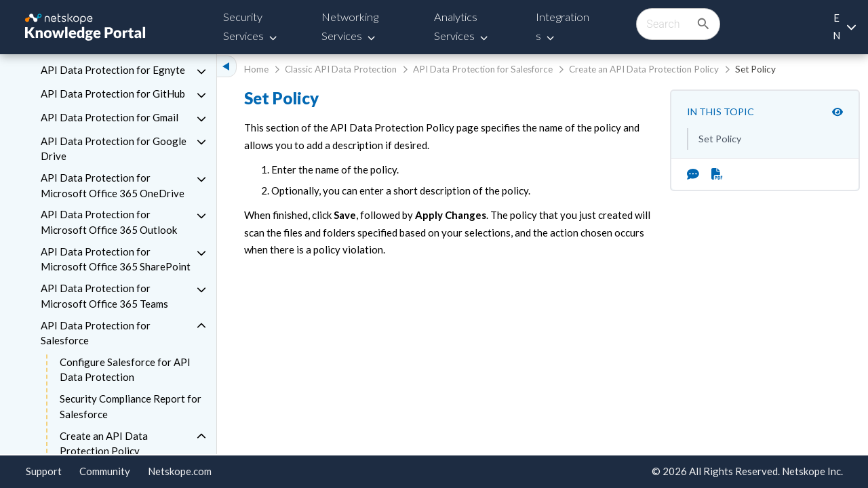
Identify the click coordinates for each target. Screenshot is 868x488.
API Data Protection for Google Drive (114, 149)
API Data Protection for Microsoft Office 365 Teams (104, 296)
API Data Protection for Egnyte (113, 70)
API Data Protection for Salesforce (96, 333)
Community (105, 471)
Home (256, 69)
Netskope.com (180, 471)
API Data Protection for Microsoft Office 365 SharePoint (116, 259)
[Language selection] (844, 27)
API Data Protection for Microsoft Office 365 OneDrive (113, 185)
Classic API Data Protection (341, 69)
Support (44, 471)
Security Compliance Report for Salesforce (131, 406)
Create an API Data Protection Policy (104, 444)
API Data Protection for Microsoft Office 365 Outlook (109, 222)
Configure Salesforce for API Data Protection (125, 370)
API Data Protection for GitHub (113, 94)
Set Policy (720, 139)
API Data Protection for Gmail (110, 117)
